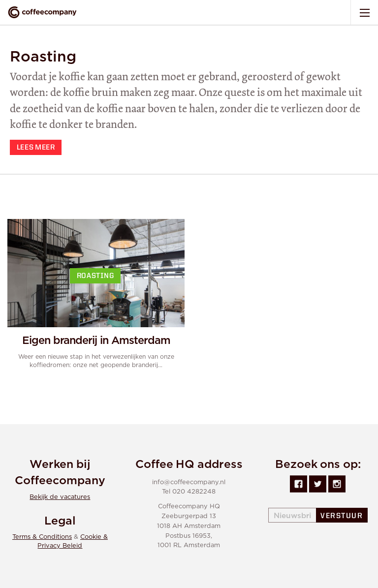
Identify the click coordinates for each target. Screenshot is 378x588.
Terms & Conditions (42, 537)
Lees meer (36, 148)
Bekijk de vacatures (60, 497)
